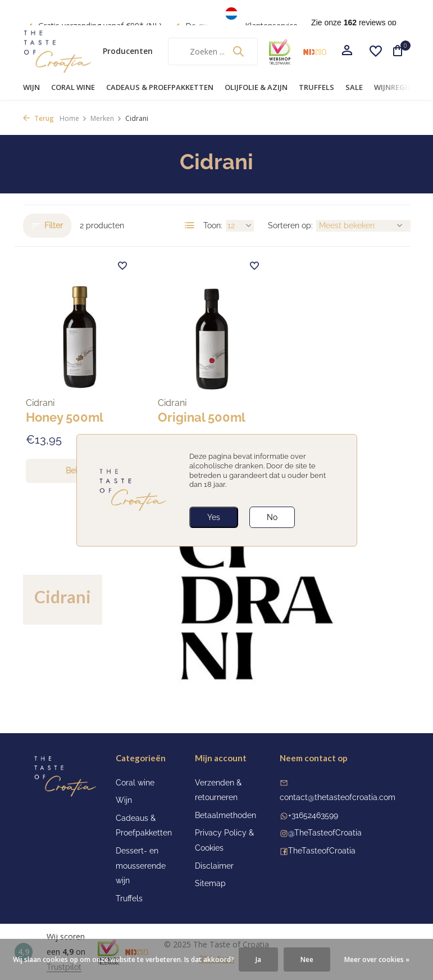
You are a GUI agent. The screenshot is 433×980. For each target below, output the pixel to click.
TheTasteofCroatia (322, 851)
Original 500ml (202, 417)
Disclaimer (214, 866)
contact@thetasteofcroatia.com (338, 797)
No (272, 517)
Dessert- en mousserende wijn (141, 866)
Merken (106, 118)
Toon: (213, 225)
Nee (307, 959)
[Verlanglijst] (376, 51)
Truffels (316, 87)
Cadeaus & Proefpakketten (160, 87)
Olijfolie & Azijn (256, 87)
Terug (38, 118)
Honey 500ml (65, 417)
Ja (258, 959)
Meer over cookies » (377, 959)
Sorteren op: (290, 225)
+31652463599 (313, 815)
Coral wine (73, 87)
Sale (354, 87)
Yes (214, 517)
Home (73, 118)
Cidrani (40, 403)
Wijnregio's (396, 87)
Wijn (31, 87)
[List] (190, 225)
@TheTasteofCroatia (325, 833)
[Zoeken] (213, 51)
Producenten (128, 51)
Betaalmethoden (225, 815)
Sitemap (210, 883)
